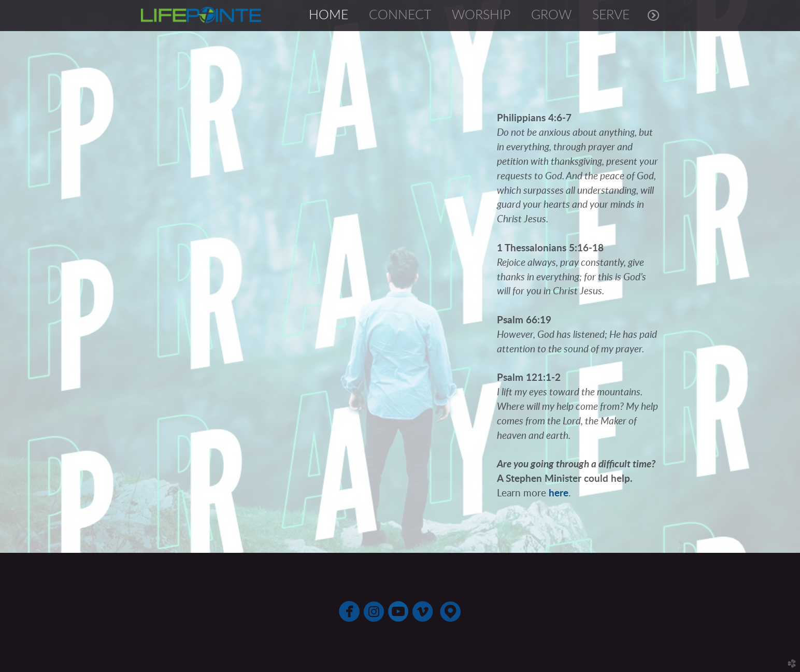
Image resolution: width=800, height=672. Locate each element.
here (559, 494)
